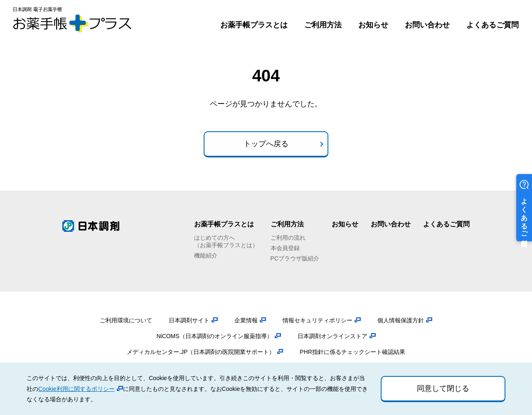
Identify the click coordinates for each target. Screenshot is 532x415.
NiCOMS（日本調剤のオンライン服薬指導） (214, 336)
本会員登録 (285, 248)
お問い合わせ (427, 25)
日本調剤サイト (189, 320)
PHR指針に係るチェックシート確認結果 (352, 352)
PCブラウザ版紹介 (295, 258)
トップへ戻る (266, 144)
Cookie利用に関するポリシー (76, 389)
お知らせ (373, 25)
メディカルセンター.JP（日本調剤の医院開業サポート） (201, 352)
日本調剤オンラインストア (332, 336)
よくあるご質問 (493, 25)
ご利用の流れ (288, 238)
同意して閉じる (443, 388)
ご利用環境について (126, 320)
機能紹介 (206, 255)
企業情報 (246, 320)
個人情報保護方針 (401, 320)
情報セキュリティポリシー (318, 320)
